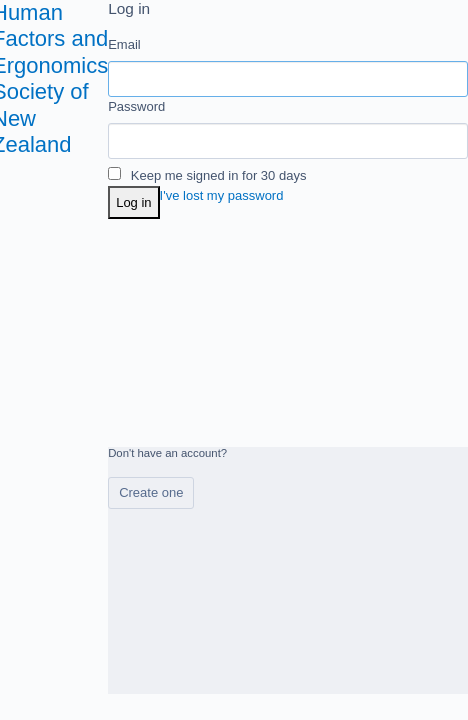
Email (124, 44)
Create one (151, 492)
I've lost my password (222, 195)
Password (136, 106)
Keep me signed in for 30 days (207, 175)
